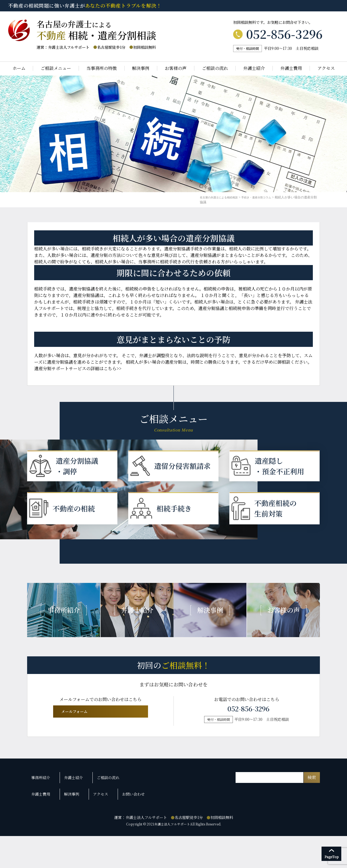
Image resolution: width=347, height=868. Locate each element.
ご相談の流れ (215, 68)
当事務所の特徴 (102, 68)
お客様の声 (176, 68)
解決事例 (141, 68)
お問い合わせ (126, 830)
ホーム (19, 68)
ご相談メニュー (56, 68)
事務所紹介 (42, 820)
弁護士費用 (291, 68)
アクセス (326, 68)
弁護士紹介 (254, 68)
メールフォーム (99, 755)
